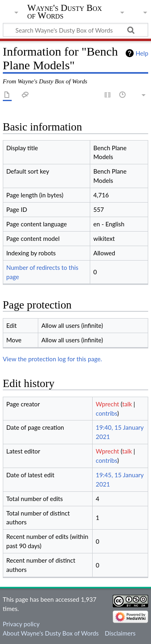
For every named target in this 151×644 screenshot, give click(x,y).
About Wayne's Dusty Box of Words (51, 633)
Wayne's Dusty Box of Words (65, 12)
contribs (107, 413)
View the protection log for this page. (53, 359)
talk (127, 404)
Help (142, 53)
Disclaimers (120, 633)
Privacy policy (21, 624)
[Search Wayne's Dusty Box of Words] (75, 30)
